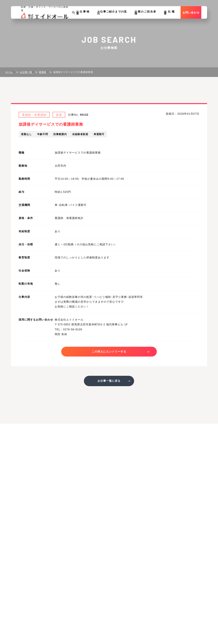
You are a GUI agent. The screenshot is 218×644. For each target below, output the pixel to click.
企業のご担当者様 (148, 21)
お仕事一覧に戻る (109, 382)
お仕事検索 (80, 21)
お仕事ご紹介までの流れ (113, 21)
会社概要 (173, 21)
